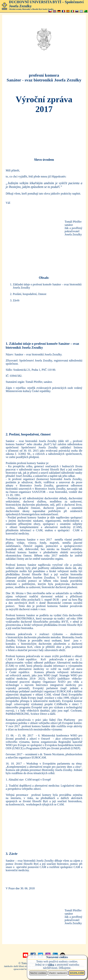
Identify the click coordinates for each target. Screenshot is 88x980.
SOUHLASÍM (77, 973)
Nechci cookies (38, 973)
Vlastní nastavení (58, 973)
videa (51, 965)
